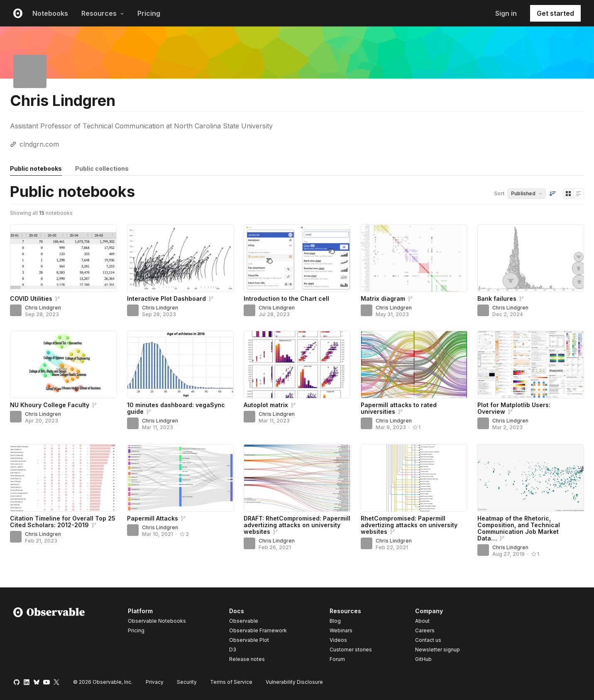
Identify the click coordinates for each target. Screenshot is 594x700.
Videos (338, 640)
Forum (337, 659)
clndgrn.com (39, 144)
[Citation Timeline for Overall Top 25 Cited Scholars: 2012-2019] (63, 478)
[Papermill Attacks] (180, 478)
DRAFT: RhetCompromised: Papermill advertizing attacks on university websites (297, 525)
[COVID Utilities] (63, 258)
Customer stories (351, 650)
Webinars (341, 630)
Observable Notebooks (157, 621)
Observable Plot (249, 640)
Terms (231, 682)
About (422, 621)
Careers (425, 630)
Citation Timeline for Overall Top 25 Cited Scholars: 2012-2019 (63, 522)
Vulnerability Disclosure (294, 682)
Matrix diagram (383, 298)
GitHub (423, 659)
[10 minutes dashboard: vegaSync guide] (180, 365)
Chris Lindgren (43, 308)
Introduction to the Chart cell (286, 298)
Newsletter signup (438, 650)
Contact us (428, 640)
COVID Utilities (31, 298)
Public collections (102, 168)
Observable (244, 621)
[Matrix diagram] (414, 258)
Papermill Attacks (153, 518)
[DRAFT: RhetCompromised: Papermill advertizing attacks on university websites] (297, 478)
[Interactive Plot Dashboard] (180, 258)
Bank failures (497, 298)
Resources (103, 13)
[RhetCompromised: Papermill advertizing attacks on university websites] (414, 478)
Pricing (149, 13)
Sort (499, 193)
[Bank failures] (531, 258)
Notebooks (50, 13)
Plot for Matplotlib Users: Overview (514, 408)
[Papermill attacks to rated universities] (414, 365)
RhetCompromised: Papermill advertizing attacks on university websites (409, 525)
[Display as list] (579, 194)
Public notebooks (36, 168)
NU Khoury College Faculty (50, 405)
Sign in (506, 13)
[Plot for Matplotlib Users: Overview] (531, 365)
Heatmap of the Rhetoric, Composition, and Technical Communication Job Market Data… (519, 528)
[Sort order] (552, 194)
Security (187, 682)
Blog (335, 621)
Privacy (155, 682)
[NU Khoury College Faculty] (63, 365)
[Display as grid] (568, 194)
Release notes (247, 659)
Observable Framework (258, 630)
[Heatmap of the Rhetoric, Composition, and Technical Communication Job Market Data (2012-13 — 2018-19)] (531, 478)
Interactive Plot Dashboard (166, 298)
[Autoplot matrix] (297, 365)
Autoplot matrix (266, 405)
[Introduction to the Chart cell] (297, 258)
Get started (555, 13)
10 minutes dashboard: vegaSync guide (176, 408)
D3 (233, 650)
